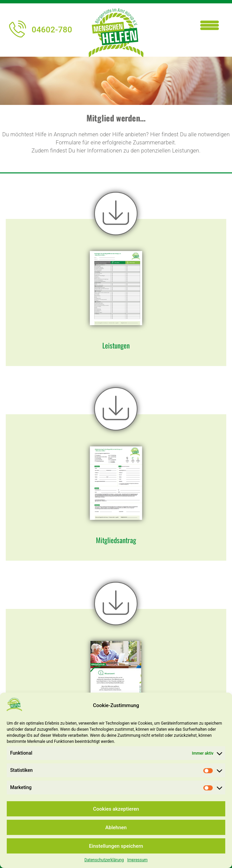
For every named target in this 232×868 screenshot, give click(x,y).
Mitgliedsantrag (116, 540)
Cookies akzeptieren (116, 809)
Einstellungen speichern (116, 846)
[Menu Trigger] (210, 24)
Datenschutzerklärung (104, 860)
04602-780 (41, 30)
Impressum (137, 860)
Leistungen (116, 345)
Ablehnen (116, 828)
